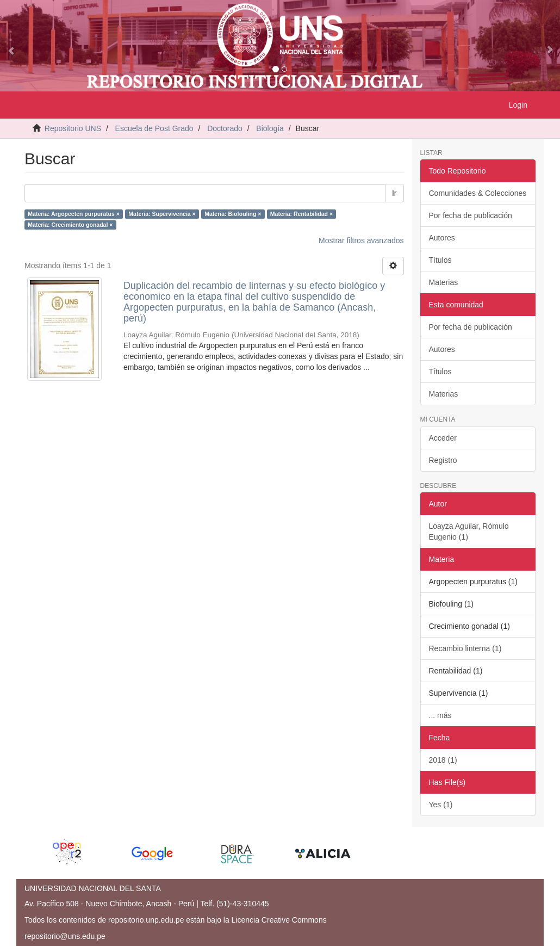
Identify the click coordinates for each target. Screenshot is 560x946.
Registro (443, 460)
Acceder (443, 438)
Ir (394, 193)
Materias (444, 282)
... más (440, 715)
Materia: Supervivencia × (162, 214)
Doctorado (225, 128)
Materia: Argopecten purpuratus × (74, 214)
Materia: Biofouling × (233, 214)
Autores (442, 238)
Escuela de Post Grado (154, 128)
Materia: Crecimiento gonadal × (70, 225)
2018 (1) (443, 760)
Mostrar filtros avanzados (361, 240)
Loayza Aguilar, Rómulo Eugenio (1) (469, 531)
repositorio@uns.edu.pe (65, 936)
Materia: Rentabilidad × (301, 214)
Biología (270, 128)
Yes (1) (441, 805)
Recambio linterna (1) (465, 648)
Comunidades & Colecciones (478, 193)
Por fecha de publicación (471, 215)
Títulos (440, 260)
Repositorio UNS (73, 128)
